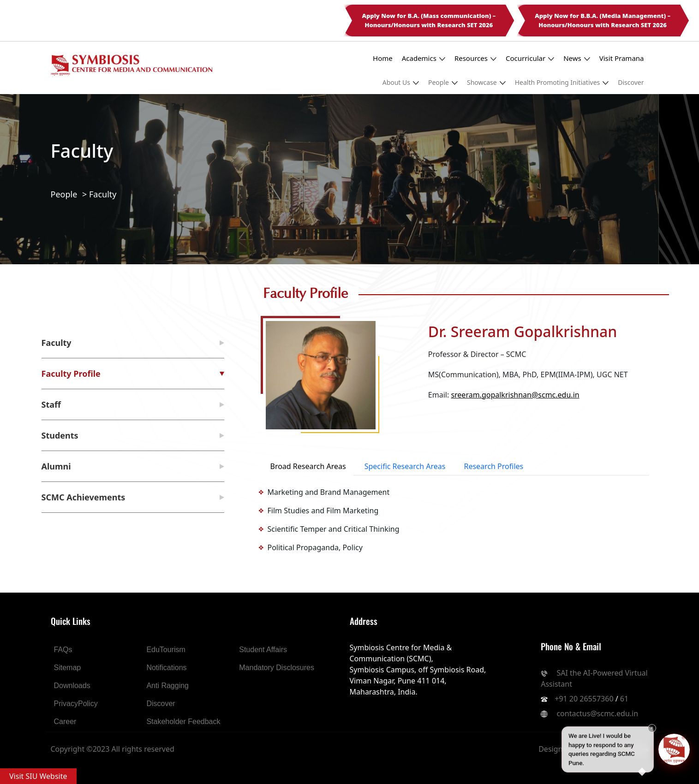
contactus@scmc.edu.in (597, 713)
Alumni (56, 466)
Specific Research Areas (405, 466)
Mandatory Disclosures (277, 668)
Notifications (166, 668)
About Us (401, 82)
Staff (51, 404)
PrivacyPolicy (76, 704)
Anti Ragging (167, 686)
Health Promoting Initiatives (562, 82)
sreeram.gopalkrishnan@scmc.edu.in (515, 395)
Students (60, 435)
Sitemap (68, 668)
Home (383, 58)
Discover (631, 82)
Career (65, 722)
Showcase (486, 82)
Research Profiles (493, 466)
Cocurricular (530, 58)
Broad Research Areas (308, 466)
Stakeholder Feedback (183, 722)
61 (624, 699)
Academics (424, 58)
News (577, 58)
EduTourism (166, 650)
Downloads (72, 686)
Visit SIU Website (38, 776)
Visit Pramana (622, 58)
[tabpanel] (456, 520)
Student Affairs (263, 650)
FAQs (63, 650)
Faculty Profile (71, 374)
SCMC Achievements (84, 497)
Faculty (103, 194)
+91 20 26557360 (584, 699)
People (443, 82)
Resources (475, 58)
